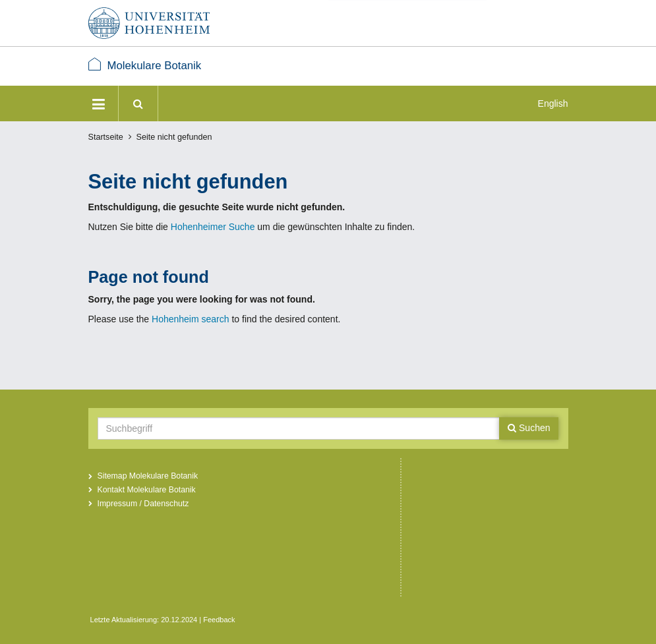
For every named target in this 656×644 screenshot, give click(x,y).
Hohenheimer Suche (213, 227)
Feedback (219, 620)
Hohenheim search (191, 319)
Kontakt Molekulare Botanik (147, 490)
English (553, 103)
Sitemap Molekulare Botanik (148, 476)
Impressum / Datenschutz (143, 504)
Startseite (106, 137)
